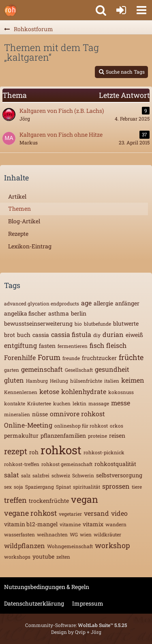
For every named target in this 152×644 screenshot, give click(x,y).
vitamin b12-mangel (31, 524)
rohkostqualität (115, 464)
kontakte (15, 403)
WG (74, 534)
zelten (63, 557)
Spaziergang (40, 487)
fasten (47, 346)
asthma (59, 313)
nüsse (40, 414)
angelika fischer (25, 313)
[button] (141, 10)
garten (12, 370)
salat (12, 475)
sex (8, 487)
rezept (16, 451)
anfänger (127, 303)
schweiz (61, 475)
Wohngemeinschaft (70, 546)
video (119, 513)
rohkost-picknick (104, 452)
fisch (97, 345)
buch (24, 335)
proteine (97, 436)
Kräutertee (39, 403)
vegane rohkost (30, 513)
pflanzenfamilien (63, 435)
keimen (133, 380)
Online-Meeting (28, 425)
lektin (79, 403)
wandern (116, 524)
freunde (71, 358)
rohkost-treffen (22, 464)
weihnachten (52, 534)
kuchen (62, 403)
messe (121, 403)
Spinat (63, 487)
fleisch (116, 345)
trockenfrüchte (49, 501)
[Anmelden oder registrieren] (121, 10)
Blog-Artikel (24, 221)
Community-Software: (76, 625)
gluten (14, 380)
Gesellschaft (79, 370)
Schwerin (83, 475)
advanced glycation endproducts (42, 303)
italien (112, 381)
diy (97, 335)
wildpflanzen (25, 545)
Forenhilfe (20, 357)
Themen (19, 209)
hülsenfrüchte (86, 381)
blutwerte (126, 323)
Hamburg (37, 381)
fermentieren (73, 346)
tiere (137, 487)
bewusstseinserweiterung (38, 323)
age (86, 303)
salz (26, 475)
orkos (117, 426)
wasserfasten (19, 534)
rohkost (61, 450)
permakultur (21, 435)
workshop (112, 545)
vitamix (93, 524)
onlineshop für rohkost (81, 426)
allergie (103, 303)
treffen (15, 500)
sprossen (116, 486)
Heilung (59, 381)
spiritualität (87, 487)
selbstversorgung (119, 475)
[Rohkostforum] (10, 10)
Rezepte (18, 234)
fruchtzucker (99, 358)
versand (96, 513)
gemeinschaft (42, 369)
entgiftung (20, 345)
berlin (79, 313)
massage (99, 403)
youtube (43, 556)
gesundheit (112, 369)
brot (10, 335)
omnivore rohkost (77, 414)
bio (78, 324)
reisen (117, 435)
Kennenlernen (21, 392)
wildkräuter (107, 534)
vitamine (70, 524)
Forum (49, 357)
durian (113, 334)
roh (34, 452)
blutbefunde (97, 324)
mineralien (17, 414)
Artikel (17, 196)
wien (86, 534)
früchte (131, 357)
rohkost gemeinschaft (67, 464)
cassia (41, 335)
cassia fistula (71, 334)
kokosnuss (121, 392)
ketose (49, 391)
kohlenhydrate (84, 391)
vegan (85, 499)
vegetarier (70, 514)
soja (18, 487)
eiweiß (134, 335)
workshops (17, 557)
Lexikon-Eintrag (30, 246)
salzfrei (41, 475)
